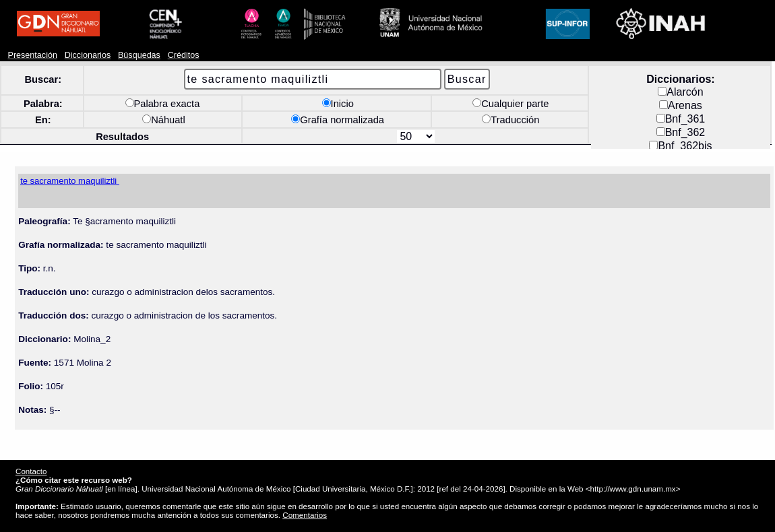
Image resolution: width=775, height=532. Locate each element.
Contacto (31, 471)
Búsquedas (139, 55)
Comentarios (305, 515)
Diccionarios (88, 55)
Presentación (33, 55)
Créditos (184, 55)
